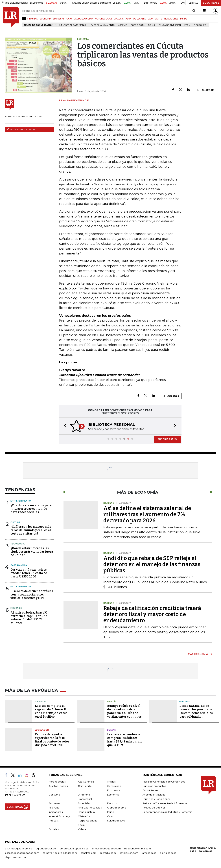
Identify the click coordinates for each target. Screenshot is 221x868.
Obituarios (84, 816)
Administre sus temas (21, 129)
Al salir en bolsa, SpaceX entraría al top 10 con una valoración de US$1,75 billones (29, 618)
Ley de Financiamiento (102, 25)
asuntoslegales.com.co (19, 849)
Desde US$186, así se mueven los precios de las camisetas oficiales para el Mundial (196, 711)
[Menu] (25, 18)
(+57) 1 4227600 (15, 795)
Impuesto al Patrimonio (72, 25)
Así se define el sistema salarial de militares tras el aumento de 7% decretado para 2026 (147, 514)
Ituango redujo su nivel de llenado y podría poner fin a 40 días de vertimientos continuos (124, 711)
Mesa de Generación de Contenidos (164, 782)
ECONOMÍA (45, 19)
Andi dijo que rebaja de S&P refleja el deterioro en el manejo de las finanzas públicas (152, 564)
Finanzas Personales (90, 808)
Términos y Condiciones (156, 799)
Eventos (112, 803)
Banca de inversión (170, 25)
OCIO (69, 19)
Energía (112, 701)
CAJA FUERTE (155, 19)
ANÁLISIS (119, 19)
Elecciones (200, 25)
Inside (111, 812)
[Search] (194, 11)
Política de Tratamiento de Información (165, 803)
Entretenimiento (21, 501)
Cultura (15, 522)
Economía (113, 795)
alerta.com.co (168, 853)
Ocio (110, 816)
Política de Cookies (154, 808)
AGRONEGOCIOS (104, 19)
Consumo (54, 795)
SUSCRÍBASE (211, 3)
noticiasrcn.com (129, 853)
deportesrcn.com (15, 857)
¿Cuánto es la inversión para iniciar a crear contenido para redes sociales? (31, 509)
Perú (187, 25)
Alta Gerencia (86, 782)
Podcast (54, 821)
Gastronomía (19, 565)
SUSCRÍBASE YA (167, 439)
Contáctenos (150, 790)
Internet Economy (59, 816)
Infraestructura (86, 812)
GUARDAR (205, 90)
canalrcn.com (88, 853)
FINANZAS (33, 19)
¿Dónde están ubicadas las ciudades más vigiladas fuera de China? (32, 552)
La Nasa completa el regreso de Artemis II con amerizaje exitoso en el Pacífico (51, 711)
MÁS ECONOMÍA (198, 654)
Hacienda (40, 701)
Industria (16, 608)
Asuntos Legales (58, 786)
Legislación (42, 730)
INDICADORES (171, 19)
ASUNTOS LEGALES (136, 19)
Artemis (123, 25)
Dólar (152, 25)
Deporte (185, 701)
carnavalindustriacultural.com (60, 853)
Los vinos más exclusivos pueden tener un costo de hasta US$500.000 (29, 573)
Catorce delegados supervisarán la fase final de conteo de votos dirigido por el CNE (52, 740)
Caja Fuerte (85, 786)
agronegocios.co (46, 849)
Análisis (111, 782)
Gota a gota (138, 25)
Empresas (54, 803)
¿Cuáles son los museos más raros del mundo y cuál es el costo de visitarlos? (31, 530)
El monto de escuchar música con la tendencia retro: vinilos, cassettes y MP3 (32, 595)
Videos (82, 829)
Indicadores (56, 812)
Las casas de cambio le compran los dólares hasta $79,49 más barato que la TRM (125, 740)
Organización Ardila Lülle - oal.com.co (203, 849)
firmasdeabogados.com (106, 849)
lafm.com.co (149, 853)
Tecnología (17, 544)
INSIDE (184, 19)
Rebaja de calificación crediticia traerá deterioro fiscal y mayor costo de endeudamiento (152, 614)
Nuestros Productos (154, 786)
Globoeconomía (117, 808)
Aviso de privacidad (154, 795)
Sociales (54, 829)
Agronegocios (57, 782)
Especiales (84, 803)
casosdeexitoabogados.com (22, 853)
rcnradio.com (108, 853)
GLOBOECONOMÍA (83, 19)
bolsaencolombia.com (138, 849)
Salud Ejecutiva (116, 821)
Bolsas (111, 730)
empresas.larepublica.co (74, 849)
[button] (64, 426)
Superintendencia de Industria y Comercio (167, 812)
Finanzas (54, 808)
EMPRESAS (59, 19)
